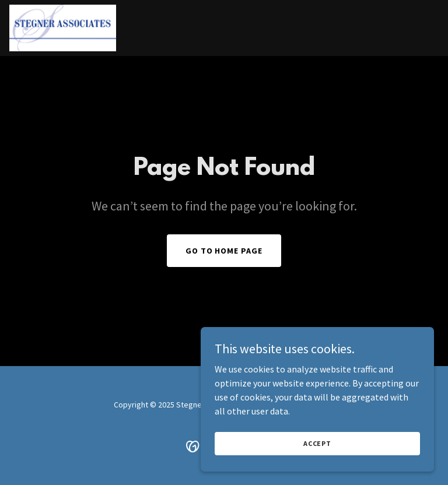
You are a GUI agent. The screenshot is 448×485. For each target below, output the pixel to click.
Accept (317, 443)
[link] (63, 28)
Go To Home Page (224, 251)
